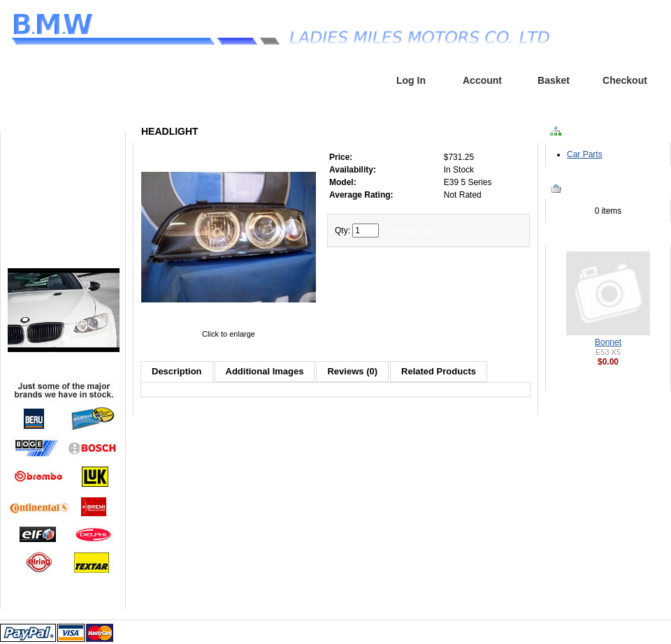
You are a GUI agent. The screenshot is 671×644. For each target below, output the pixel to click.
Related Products (439, 371)
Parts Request (64, 188)
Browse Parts (64, 168)
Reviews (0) (352, 371)
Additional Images (265, 371)
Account (482, 80)
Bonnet (608, 342)
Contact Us (64, 229)
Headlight (57, 101)
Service (64, 208)
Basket (554, 80)
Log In (411, 80)
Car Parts (585, 154)
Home (340, 80)
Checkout (625, 80)
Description (177, 371)
